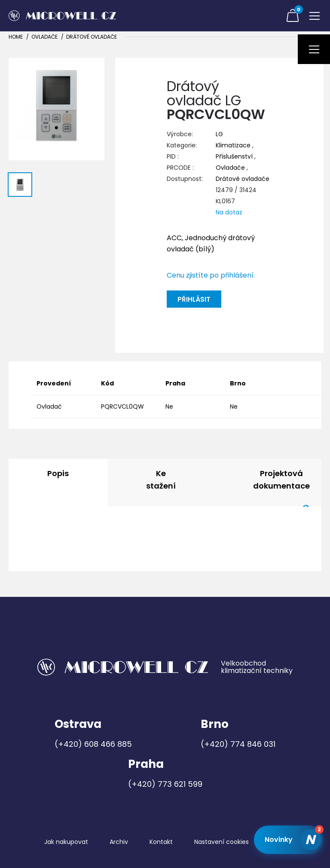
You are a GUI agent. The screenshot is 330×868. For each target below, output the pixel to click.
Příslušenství (234, 156)
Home (16, 37)
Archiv (119, 842)
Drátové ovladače (92, 37)
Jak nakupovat (66, 842)
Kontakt (161, 842)
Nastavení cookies (222, 842)
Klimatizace (233, 145)
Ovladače (44, 37)
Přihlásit (194, 299)
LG (219, 134)
